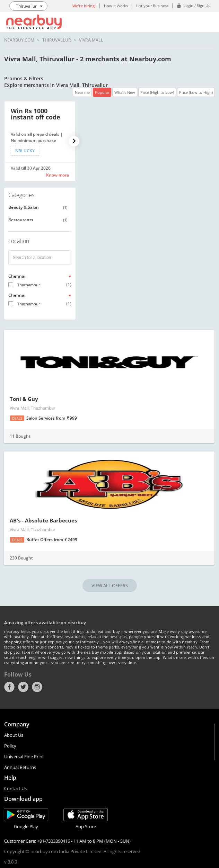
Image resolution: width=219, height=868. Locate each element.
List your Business (152, 6)
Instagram (37, 687)
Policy (10, 746)
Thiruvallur (57, 40)
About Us (14, 735)
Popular (102, 92)
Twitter (23, 687)
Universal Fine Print (24, 757)
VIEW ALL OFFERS (110, 585)
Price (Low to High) (196, 92)
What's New (125, 92)
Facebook (9, 687)
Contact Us (15, 788)
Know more (58, 175)
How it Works (116, 6)
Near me (82, 92)
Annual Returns (20, 767)
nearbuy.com (19, 40)
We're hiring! (84, 6)
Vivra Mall (91, 40)
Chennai (17, 276)
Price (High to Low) (157, 92)
